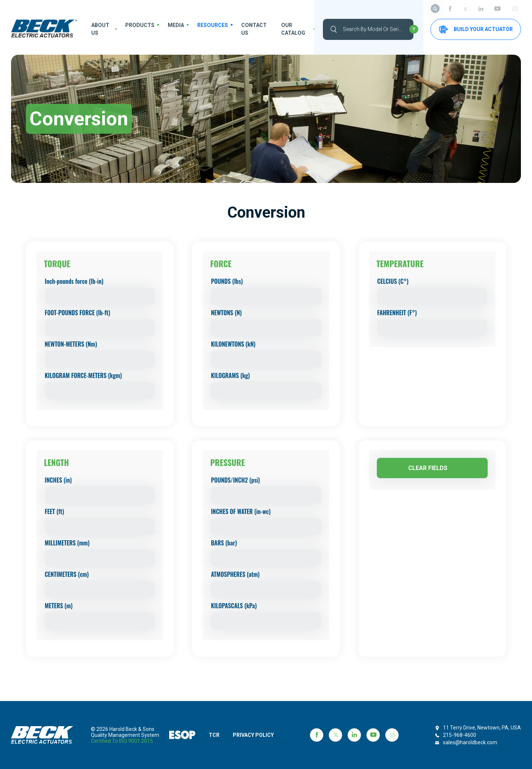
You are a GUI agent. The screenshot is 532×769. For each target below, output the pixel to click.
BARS (224, 543)
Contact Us (252, 29)
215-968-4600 (460, 735)
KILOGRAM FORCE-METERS (83, 375)
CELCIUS (393, 281)
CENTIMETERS (67, 574)
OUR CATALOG (292, 29)
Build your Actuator (476, 29)
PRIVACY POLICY (254, 735)
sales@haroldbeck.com (470, 742)
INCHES (58, 480)
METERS (59, 606)
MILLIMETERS (67, 543)
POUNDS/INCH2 (236, 480)
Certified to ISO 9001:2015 (122, 741)
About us (100, 29)
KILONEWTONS (233, 344)
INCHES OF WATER (241, 511)
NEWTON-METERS (71, 344)
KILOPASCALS (234, 606)
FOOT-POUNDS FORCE (77, 313)
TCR (214, 735)
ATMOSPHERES (235, 574)
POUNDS (227, 281)
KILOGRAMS (230, 375)
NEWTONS (226, 313)
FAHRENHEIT (397, 313)
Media (175, 25)
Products (140, 25)
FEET (54, 511)
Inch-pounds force (74, 281)
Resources (212, 25)
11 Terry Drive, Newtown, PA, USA (482, 728)
